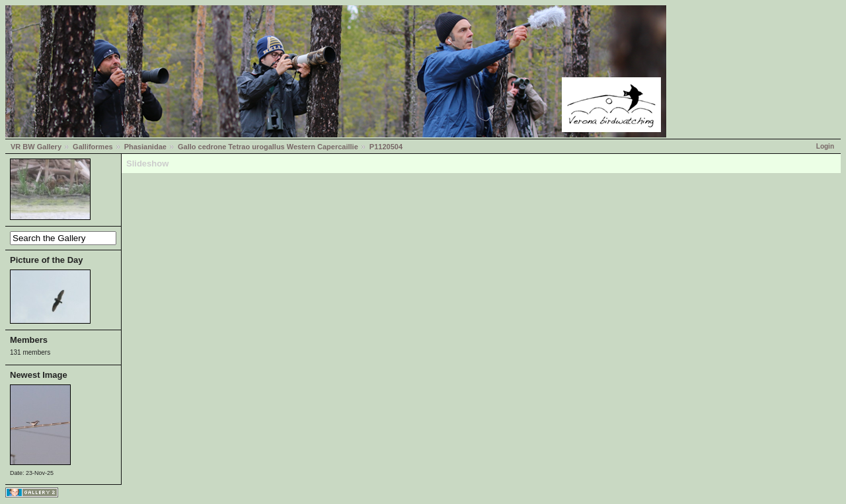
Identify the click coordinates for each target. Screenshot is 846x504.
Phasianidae (145, 147)
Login (825, 146)
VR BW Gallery (36, 147)
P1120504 (386, 147)
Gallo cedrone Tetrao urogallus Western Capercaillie (268, 147)
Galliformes (93, 147)
